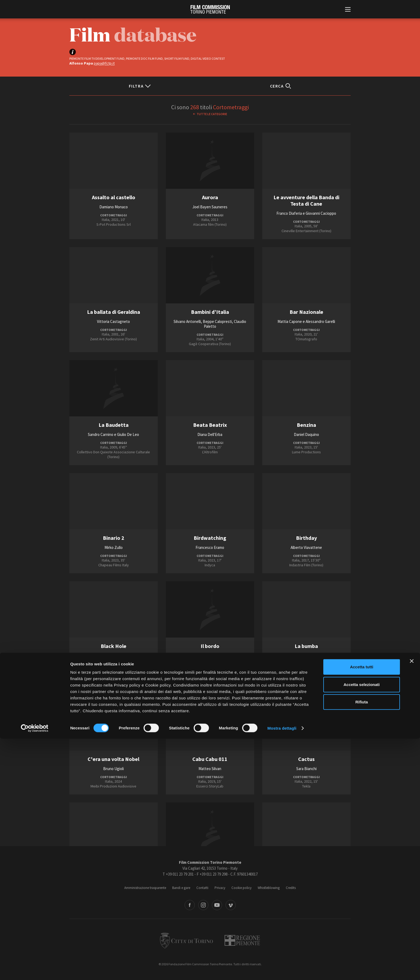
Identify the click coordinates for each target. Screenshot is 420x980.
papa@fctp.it (104, 63)
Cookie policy (241, 888)
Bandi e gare (181, 888)
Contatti (202, 888)
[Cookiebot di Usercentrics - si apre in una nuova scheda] (35, 970)
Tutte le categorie (212, 114)
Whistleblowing (269, 888)
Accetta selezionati (361, 926)
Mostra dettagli (282, 969)
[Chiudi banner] (412, 902)
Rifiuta (362, 943)
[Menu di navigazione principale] (348, 10)
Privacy (220, 888)
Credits (291, 888)
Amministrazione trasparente (145, 888)
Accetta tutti (362, 908)
